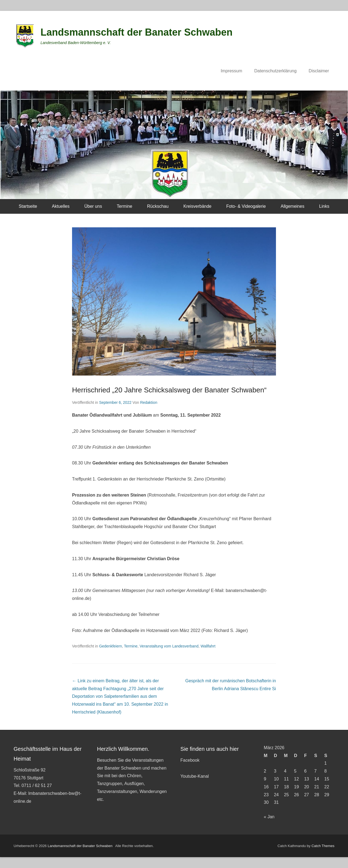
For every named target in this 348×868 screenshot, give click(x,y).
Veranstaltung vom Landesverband (169, 646)
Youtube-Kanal (195, 776)
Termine (125, 206)
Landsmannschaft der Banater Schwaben (136, 32)
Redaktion (149, 402)
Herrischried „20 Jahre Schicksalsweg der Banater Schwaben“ (169, 390)
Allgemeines (292, 206)
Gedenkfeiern (110, 646)
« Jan (269, 817)
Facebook (190, 760)
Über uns (93, 206)
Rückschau (158, 206)
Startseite (28, 206)
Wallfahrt (208, 646)
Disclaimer (319, 71)
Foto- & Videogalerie (246, 206)
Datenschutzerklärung (275, 71)
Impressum (232, 71)
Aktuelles (61, 206)
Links (324, 206)
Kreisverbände (198, 206)
